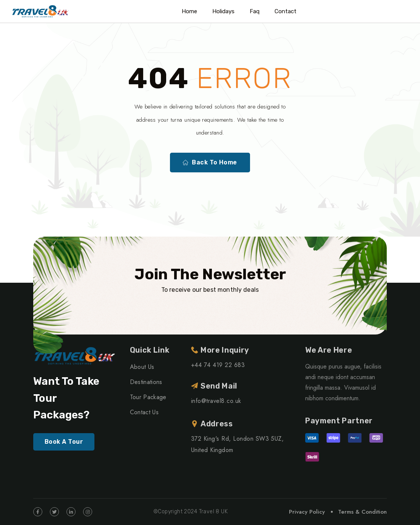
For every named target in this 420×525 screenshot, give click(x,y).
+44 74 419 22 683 (218, 365)
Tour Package (148, 397)
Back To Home (210, 163)
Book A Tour (64, 442)
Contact (286, 11)
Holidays (223, 11)
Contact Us (144, 412)
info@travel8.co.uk (216, 401)
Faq (255, 11)
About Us (142, 367)
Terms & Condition (362, 512)
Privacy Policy (307, 512)
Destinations (146, 382)
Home (189, 11)
